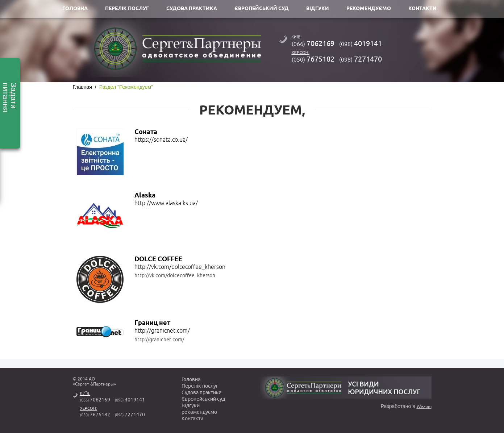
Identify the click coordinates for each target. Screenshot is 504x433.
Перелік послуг (200, 386)
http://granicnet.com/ (162, 331)
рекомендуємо (199, 412)
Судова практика (201, 393)
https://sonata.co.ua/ (161, 140)
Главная (82, 87)
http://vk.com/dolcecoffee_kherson (180, 267)
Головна (191, 380)
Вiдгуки (191, 406)
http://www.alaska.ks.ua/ (166, 203)
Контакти (192, 419)
